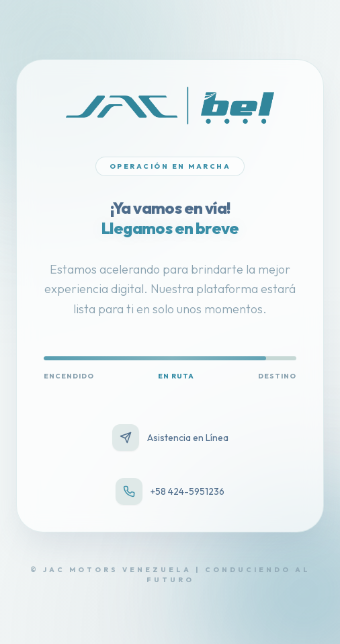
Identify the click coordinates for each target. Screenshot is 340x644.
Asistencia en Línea (170, 438)
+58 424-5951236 (170, 491)
